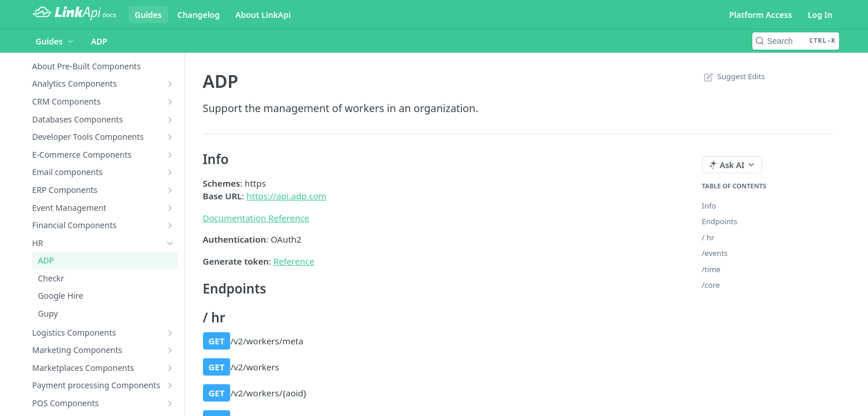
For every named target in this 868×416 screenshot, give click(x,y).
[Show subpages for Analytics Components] (170, 84)
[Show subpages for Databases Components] (170, 120)
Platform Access (761, 15)
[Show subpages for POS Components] (170, 403)
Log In (820, 15)
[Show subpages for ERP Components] (170, 190)
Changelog (199, 15)
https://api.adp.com (286, 196)
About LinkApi (263, 15)
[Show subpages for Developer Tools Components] (170, 137)
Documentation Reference (256, 218)
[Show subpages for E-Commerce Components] (170, 155)
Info (709, 206)
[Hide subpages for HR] (170, 243)
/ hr (708, 237)
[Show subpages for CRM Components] (170, 102)
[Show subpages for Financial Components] (170, 225)
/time (711, 269)
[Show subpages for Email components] (170, 172)
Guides (148, 15)
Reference (294, 261)
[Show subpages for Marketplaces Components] (170, 368)
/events (715, 253)
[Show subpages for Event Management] (170, 208)
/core (711, 285)
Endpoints (720, 221)
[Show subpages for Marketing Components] (170, 350)
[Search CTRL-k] (796, 41)
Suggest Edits (734, 76)
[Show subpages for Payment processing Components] (170, 385)
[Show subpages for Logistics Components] (170, 333)
